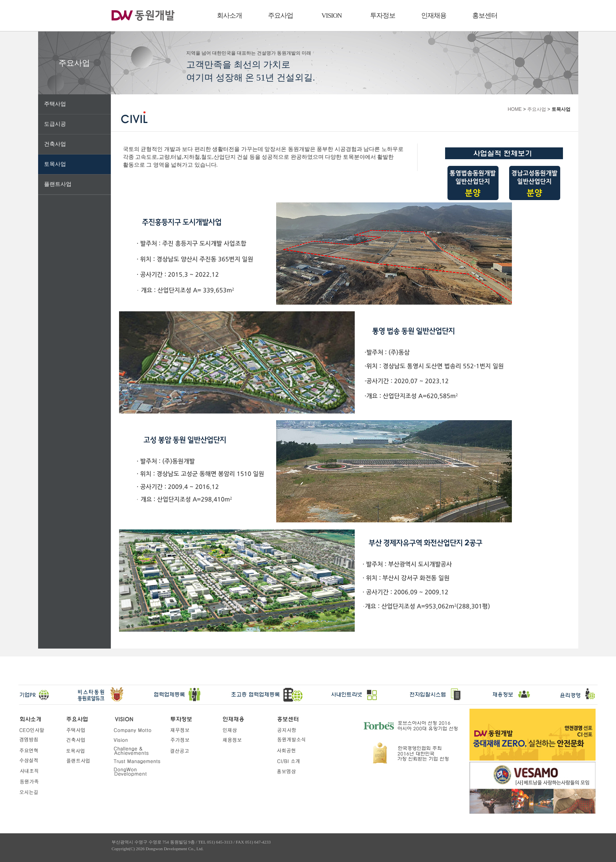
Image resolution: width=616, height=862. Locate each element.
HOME (515, 109)
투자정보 (383, 16)
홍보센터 (485, 16)
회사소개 (229, 16)
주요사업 (280, 16)
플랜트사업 (58, 184)
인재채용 (434, 16)
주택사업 (55, 104)
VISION (332, 16)
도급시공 (55, 124)
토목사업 (55, 164)
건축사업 (55, 144)
